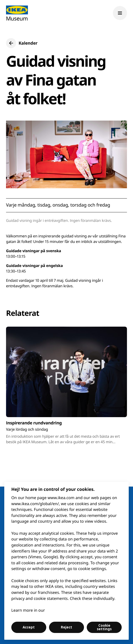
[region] (66, 561)
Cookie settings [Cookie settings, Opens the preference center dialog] (104, 627)
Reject (66, 627)
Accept (29, 627)
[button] (22, 43)
